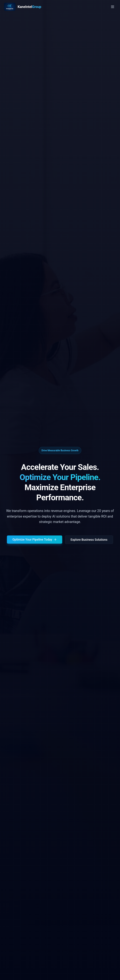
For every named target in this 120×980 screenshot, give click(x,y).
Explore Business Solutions (89, 540)
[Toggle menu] (113, 7)
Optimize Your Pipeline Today (35, 540)
